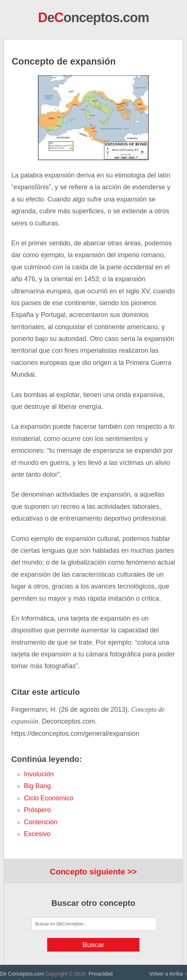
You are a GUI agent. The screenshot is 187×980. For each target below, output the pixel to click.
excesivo (37, 834)
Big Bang (37, 786)
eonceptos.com (93, 18)
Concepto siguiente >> (93, 872)
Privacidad (101, 974)
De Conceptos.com (22, 974)
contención (41, 822)
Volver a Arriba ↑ (168, 974)
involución (39, 774)
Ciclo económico (49, 798)
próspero (37, 810)
